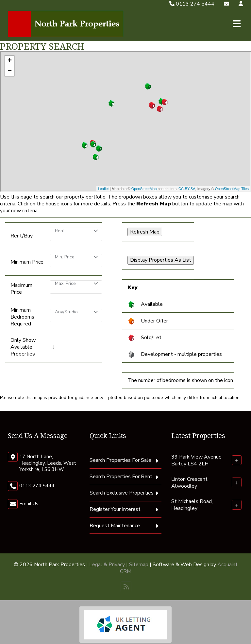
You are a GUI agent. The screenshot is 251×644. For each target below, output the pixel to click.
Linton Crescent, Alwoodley (190, 483)
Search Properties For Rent (121, 477)
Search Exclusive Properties (122, 493)
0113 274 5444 (192, 4)
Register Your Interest (115, 509)
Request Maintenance (115, 526)
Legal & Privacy (107, 565)
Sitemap (139, 565)
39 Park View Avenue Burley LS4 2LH (196, 460)
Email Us (29, 504)
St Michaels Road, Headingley (192, 505)
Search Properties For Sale (120, 460)
